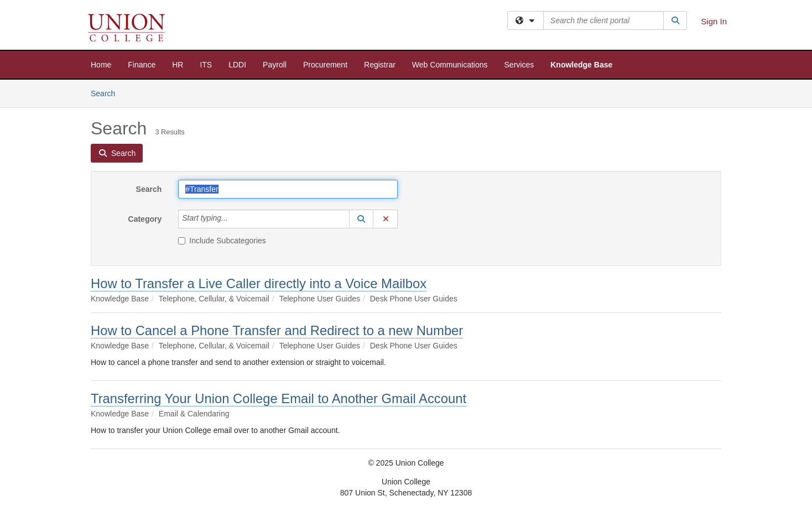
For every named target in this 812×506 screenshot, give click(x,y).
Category (145, 219)
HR (178, 65)
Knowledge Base (581, 65)
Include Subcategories (222, 241)
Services (519, 65)
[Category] (234, 219)
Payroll (275, 65)
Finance (142, 65)
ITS (206, 65)
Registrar (380, 65)
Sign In (714, 21)
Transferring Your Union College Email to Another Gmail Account (279, 398)
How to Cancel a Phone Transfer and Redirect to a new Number (277, 330)
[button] (361, 219)
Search (107, 93)
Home (101, 65)
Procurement (325, 65)
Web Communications (450, 65)
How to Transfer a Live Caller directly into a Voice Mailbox (259, 283)
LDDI (237, 65)
